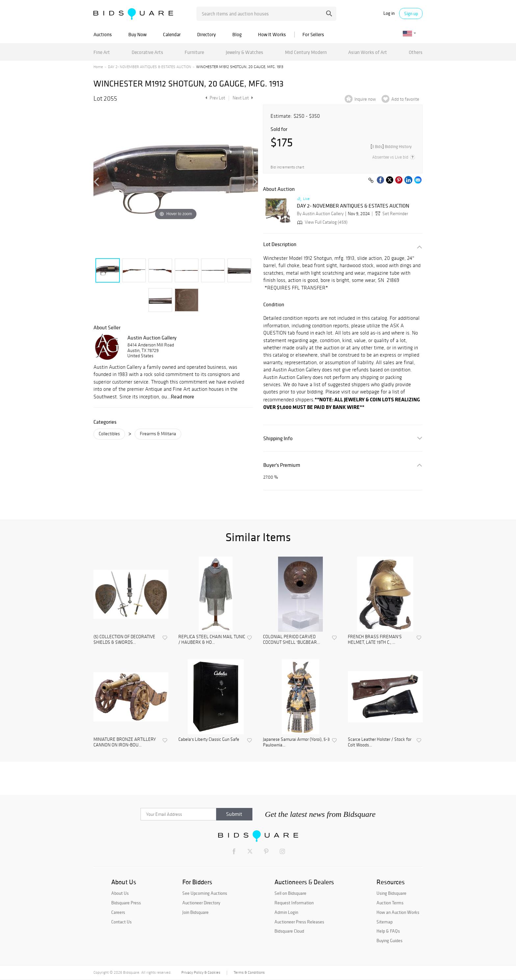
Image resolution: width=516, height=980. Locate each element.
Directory (206, 34)
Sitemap (385, 922)
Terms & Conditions (249, 972)
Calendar (172, 34)
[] (391, 147)
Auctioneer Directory (201, 903)
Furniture (194, 52)
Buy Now (137, 34)
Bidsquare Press (126, 903)
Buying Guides (389, 941)
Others (416, 52)
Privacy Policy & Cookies (201, 972)
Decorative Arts (147, 52)
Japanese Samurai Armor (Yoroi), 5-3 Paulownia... (296, 742)
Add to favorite (405, 99)
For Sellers (313, 34)
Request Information (294, 903)
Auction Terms (390, 903)
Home (98, 67)
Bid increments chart (287, 167)
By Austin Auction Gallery (320, 214)
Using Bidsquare (391, 893)
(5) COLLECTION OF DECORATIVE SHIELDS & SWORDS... (124, 640)
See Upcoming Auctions (205, 893)
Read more (182, 396)
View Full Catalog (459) (322, 222)
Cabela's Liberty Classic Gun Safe (209, 740)
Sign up (411, 13)
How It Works (272, 34)
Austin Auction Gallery (152, 338)
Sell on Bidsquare (290, 893)
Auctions (103, 34)
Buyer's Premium (282, 465)
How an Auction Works (398, 912)
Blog (237, 34)
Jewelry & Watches (245, 52)
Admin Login (286, 912)
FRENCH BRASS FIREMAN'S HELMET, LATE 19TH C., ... (375, 640)
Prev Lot (214, 98)
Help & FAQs (388, 931)
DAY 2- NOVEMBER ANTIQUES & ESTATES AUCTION (150, 67)
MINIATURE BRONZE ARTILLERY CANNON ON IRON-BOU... (125, 742)
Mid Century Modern (306, 52)
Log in (389, 13)
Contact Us (121, 922)
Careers (118, 912)
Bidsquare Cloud (289, 931)
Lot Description (280, 244)
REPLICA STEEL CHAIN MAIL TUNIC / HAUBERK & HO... (212, 640)
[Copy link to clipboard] (371, 181)
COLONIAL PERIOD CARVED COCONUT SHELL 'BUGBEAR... (291, 640)
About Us (120, 893)
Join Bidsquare (195, 912)
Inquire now (365, 99)
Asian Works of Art (368, 52)
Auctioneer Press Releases (299, 922)
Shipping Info (278, 438)
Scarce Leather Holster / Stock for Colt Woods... (380, 742)
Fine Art (102, 52)
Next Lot (243, 98)
